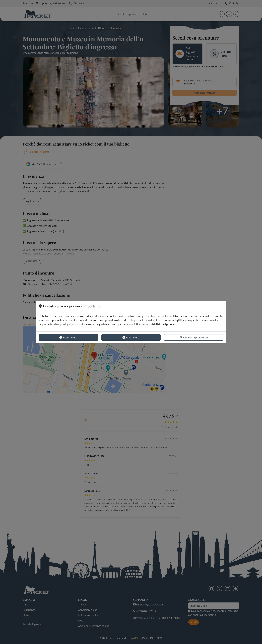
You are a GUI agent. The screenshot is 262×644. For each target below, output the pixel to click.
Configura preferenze (194, 337)
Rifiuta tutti (131, 337)
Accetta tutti (68, 337)
